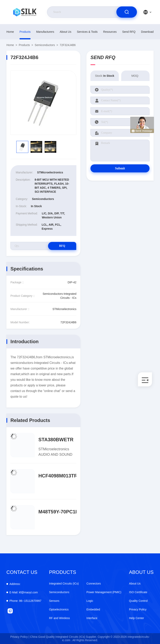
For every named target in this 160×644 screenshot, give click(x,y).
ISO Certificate (138, 592)
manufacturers (45, 32)
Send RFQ (129, 32)
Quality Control (138, 601)
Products (25, 32)
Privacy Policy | (20, 637)
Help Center (137, 618)
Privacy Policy (138, 609)
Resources (110, 32)
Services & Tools (87, 32)
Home (10, 32)
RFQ (62, 246)
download (147, 32)
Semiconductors (45, 45)
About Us (66, 32)
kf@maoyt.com (24, 592)
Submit (120, 168)
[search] (127, 12)
